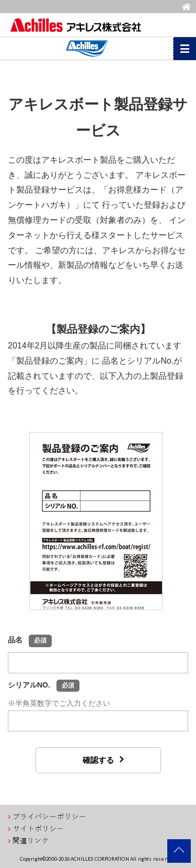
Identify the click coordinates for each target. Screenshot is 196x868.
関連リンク (28, 841)
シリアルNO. (44, 686)
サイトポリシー (36, 829)
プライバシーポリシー (47, 817)
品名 (30, 641)
